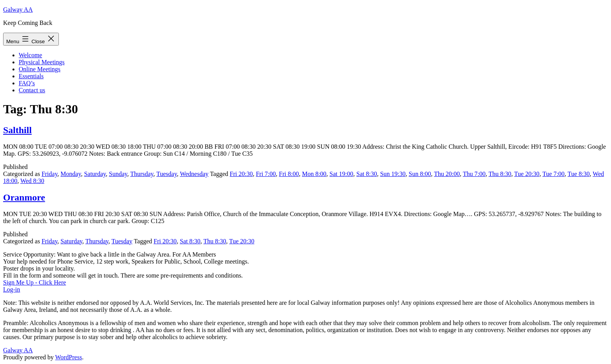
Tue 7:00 (554, 174)
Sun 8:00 (420, 174)
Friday (50, 174)
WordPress (68, 357)
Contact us (32, 90)
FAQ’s (27, 83)
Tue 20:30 (527, 174)
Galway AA (18, 10)
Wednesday (194, 174)
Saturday (95, 174)
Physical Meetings (42, 62)
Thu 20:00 (447, 174)
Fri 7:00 (266, 174)
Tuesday (167, 174)
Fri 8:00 (289, 174)
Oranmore (24, 197)
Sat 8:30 (367, 174)
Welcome (30, 55)
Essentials (31, 76)
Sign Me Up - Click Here (34, 282)
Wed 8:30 (32, 181)
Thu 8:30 (500, 174)
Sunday (118, 174)
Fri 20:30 (241, 174)
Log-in (12, 289)
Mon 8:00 (314, 174)
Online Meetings (40, 69)
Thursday (142, 174)
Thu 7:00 (474, 174)
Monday (71, 174)
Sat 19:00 (342, 174)
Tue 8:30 (579, 174)
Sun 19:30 (393, 174)
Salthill (17, 130)
